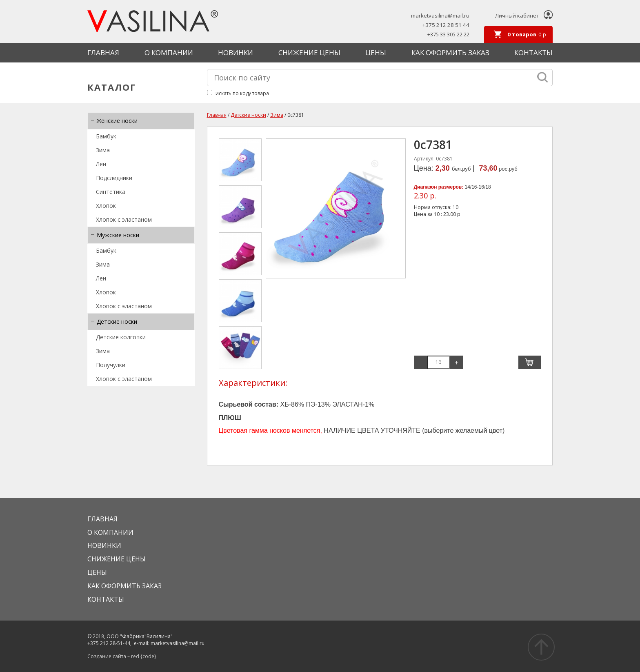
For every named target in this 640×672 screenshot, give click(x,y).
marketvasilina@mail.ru (440, 16)
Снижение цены (309, 52)
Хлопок (106, 206)
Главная (103, 52)
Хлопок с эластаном (124, 219)
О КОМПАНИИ (169, 52)
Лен (101, 164)
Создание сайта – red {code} (122, 656)
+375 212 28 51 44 (446, 25)
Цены (376, 52)
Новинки (236, 52)
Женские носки (117, 121)
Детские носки (117, 322)
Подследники (114, 178)
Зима (103, 150)
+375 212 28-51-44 (109, 643)
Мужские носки (118, 235)
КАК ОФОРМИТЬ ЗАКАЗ (450, 52)
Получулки (111, 365)
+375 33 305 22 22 (448, 34)
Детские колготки (121, 337)
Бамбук (106, 136)
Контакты (533, 52)
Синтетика (111, 192)
